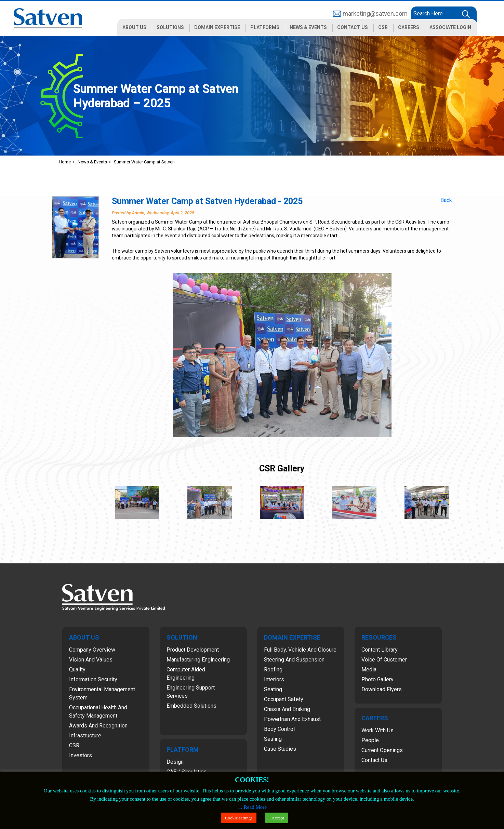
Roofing (273, 670)
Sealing (273, 739)
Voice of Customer (384, 660)
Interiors (274, 679)
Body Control (279, 729)
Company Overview (92, 650)
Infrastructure (85, 736)
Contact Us (374, 760)
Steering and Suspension (294, 660)
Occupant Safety (284, 699)
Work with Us (377, 730)
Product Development (193, 650)
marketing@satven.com (375, 14)
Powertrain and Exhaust (292, 719)
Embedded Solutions (191, 706)
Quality (77, 670)
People (370, 740)
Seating (273, 689)
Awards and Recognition (98, 726)
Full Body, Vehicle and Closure (300, 650)
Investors (81, 755)
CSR (74, 745)
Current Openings (382, 750)
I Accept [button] (277, 818)
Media (369, 670)
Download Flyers (382, 689)
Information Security (93, 679)
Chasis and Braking (287, 709)
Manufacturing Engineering (198, 660)
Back (446, 200)
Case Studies (280, 749)
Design (175, 762)
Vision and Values (91, 660)
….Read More (252, 807)
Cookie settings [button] (239, 818)
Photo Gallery (377, 679)
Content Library (380, 650)
